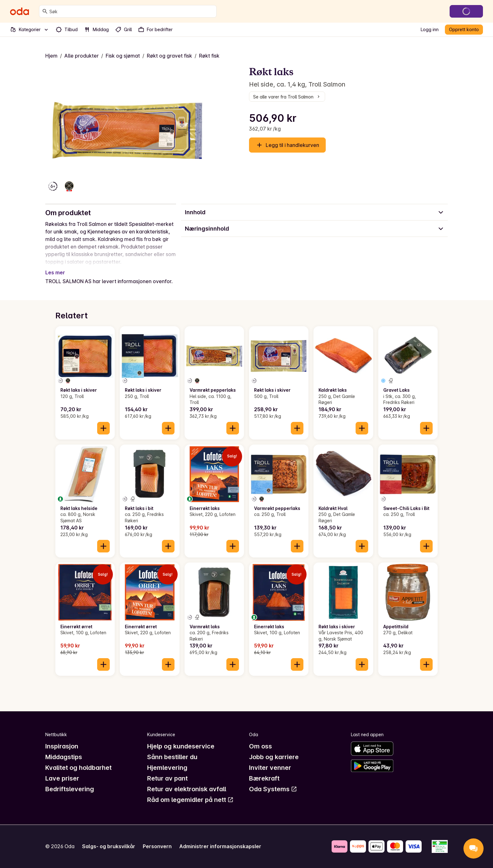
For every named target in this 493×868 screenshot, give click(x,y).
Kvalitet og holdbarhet (78, 768)
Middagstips (64, 757)
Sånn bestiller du (172, 757)
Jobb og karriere (274, 757)
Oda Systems (273, 789)
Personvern (157, 846)
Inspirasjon (62, 746)
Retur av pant (167, 778)
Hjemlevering (167, 768)
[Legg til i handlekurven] (103, 428)
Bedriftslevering (70, 789)
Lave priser (62, 778)
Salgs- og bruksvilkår (109, 846)
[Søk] (45, 11)
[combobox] (132, 11)
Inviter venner (270, 768)
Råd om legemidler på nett (190, 800)
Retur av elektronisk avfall (187, 789)
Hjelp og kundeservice (181, 746)
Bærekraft (264, 778)
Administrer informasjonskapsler (220, 846)
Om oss (260, 746)
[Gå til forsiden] (19, 11)
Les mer (55, 272)
